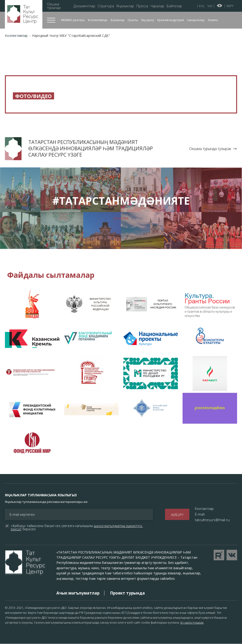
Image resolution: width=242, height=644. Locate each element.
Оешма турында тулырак (210, 149)
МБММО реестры (73, 20)
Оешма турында (54, 6)
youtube (121, 218)
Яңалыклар (125, 6)
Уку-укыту (148, 20)
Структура (106, 6)
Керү (230, 6)
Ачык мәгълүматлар (78, 593)
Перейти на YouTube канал (219, 555)
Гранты (133, 20)
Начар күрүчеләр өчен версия (220, 6)
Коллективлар (98, 20)
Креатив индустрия (171, 20)
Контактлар (204, 508)
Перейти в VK (232, 555)
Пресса (142, 6)
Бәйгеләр (174, 6)
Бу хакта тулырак (192, 622)
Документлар (84, 6)
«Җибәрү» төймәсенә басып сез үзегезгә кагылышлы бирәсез (77, 527)
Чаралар (157, 6)
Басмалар (118, 20)
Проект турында (127, 593)
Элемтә (213, 20)
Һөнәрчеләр (196, 20)
